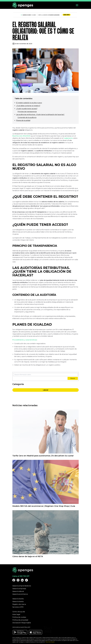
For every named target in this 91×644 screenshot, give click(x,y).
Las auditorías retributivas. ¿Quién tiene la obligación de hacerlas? (40, 115)
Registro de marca (19, 604)
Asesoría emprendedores (22, 586)
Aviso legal (16, 614)
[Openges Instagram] (18, 580)
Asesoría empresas (19, 589)
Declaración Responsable (22, 623)
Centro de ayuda (19, 612)
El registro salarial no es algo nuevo (29, 103)
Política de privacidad (20, 620)
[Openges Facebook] (14, 580)
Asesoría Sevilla (18, 599)
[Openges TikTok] (26, 580)
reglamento (68, 138)
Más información (50, 642)
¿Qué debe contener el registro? (28, 106)
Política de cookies (19, 617)
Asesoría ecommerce (20, 594)
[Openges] (23, 5)
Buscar (73, 378)
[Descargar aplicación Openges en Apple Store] (35, 632)
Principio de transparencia (27, 112)
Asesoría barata (18, 602)
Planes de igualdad (23, 120)
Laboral (46, 390)
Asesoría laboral (18, 591)
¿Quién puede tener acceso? (27, 109)
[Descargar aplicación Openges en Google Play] (20, 632)
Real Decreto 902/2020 (21, 136)
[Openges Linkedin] (22, 580)
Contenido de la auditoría (27, 117)
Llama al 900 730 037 (21, 576)
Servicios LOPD (18, 607)
